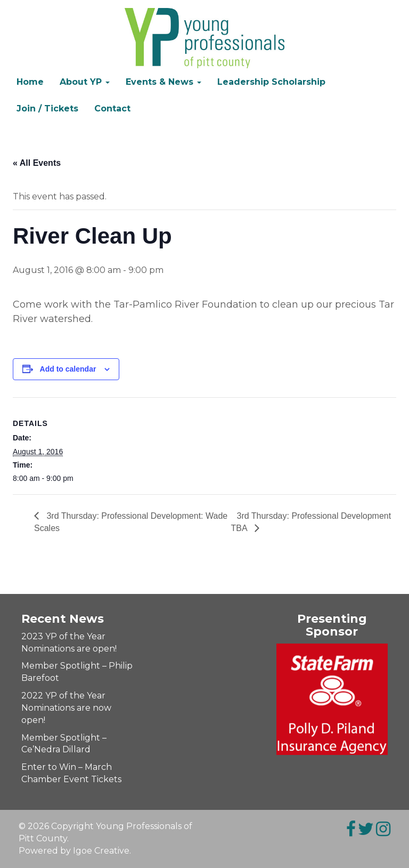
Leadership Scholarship (271, 82)
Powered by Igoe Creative (74, 851)
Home (30, 82)
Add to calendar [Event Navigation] (68, 369)
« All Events (37, 163)
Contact (112, 108)
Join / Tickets (47, 108)
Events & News (163, 82)
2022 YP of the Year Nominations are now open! (66, 708)
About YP (85, 82)
